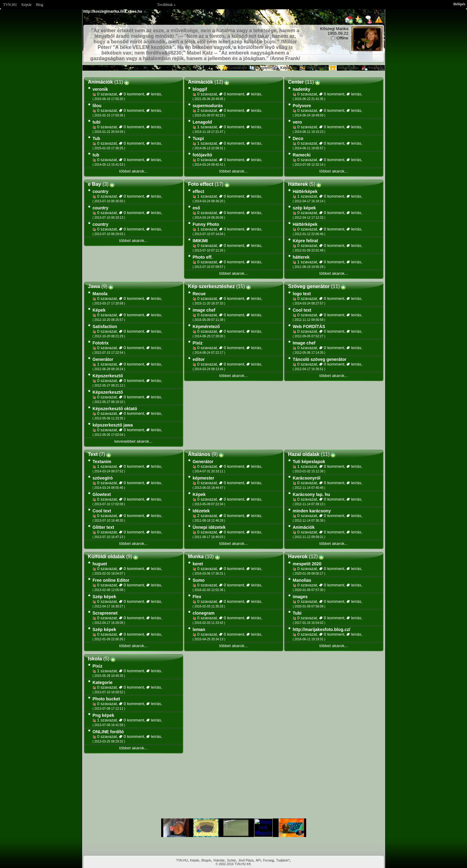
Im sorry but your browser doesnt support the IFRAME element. (234, 828)
